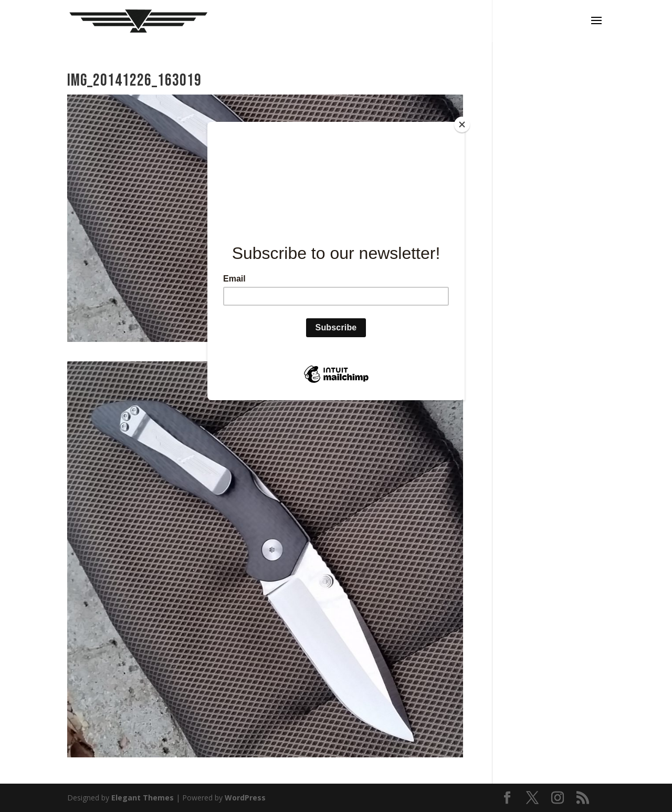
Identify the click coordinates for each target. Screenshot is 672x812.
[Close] (462, 124)
